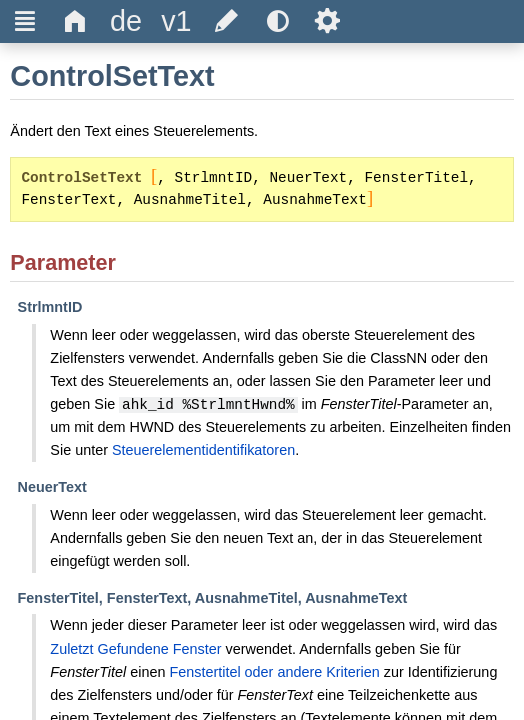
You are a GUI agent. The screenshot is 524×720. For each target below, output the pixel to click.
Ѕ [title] (327, 21)
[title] (126, 21)
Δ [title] (75, 21)
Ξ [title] (25, 21)
